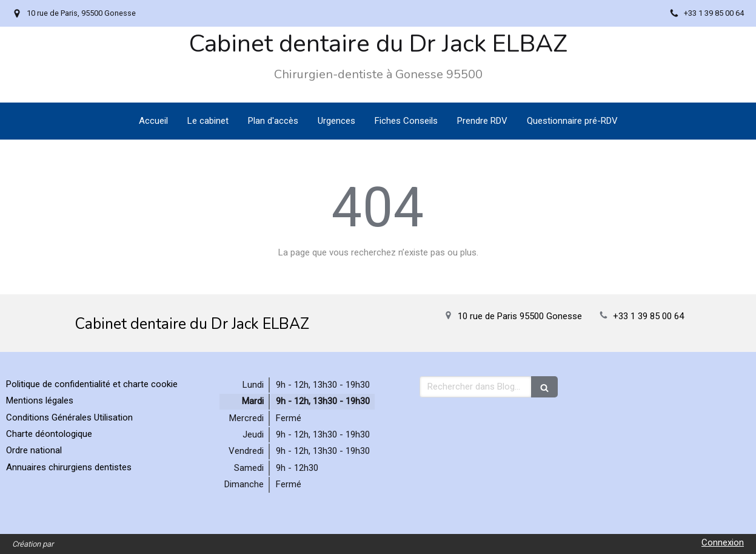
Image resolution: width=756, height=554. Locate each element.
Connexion (723, 542)
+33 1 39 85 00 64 (648, 316)
